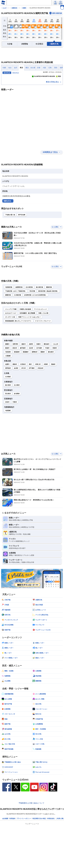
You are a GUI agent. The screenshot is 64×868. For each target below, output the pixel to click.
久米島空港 (18, 325)
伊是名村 (40, 398)
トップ (4, 8)
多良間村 (17, 423)
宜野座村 (8, 398)
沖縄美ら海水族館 (25, 339)
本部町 (46, 394)
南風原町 (17, 382)
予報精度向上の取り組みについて (31, 833)
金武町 (16, 398)
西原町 (55, 378)
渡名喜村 (51, 382)
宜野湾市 (15, 374)
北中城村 (39, 378)
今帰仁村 (38, 394)
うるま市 (55, 374)
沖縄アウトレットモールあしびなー (29, 347)
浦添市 (24, 374)
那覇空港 (8, 325)
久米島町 (8, 406)
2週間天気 (14, 8)
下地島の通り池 (10, 244)
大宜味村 (23, 394)
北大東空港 (29, 317)
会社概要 (5, 848)
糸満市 (31, 374)
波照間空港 (19, 317)
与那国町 (8, 440)
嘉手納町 (23, 378)
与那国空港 (9, 317)
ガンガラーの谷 (10, 347)
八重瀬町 (8, 385)
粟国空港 (49, 317)
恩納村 (53, 394)
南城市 (7, 378)
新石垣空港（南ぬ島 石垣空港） (48, 321)
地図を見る (7, 231)
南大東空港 (39, 317)
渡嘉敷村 (26, 382)
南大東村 (8, 415)
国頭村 (15, 394)
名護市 (7, 394)
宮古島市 (8, 423)
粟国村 (43, 382)
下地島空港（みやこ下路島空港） (16, 321)
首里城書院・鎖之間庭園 (27, 343)
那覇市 (7, 374)
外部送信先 (51, 848)
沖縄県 (24, 8)
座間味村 (35, 382)
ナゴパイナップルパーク (43, 351)
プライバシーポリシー (24, 848)
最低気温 (16, 73)
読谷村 (15, 378)
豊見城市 (47, 374)
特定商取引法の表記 (39, 848)
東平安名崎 (22, 244)
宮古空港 (32, 321)
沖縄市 (38, 374)
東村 (30, 394)
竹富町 (15, 432)
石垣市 (7, 432)
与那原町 (8, 382)
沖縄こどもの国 (43, 343)
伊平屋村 (32, 398)
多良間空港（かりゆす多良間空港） (36, 325)
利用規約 (12, 848)
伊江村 (24, 398)
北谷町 (31, 378)
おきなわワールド (11, 343)
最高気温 (7, 73)
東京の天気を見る (54, 112)
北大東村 (17, 415)
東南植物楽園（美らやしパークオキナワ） (19, 351)
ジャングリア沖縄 (11, 339)
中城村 (47, 378)
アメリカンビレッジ (40, 339)
